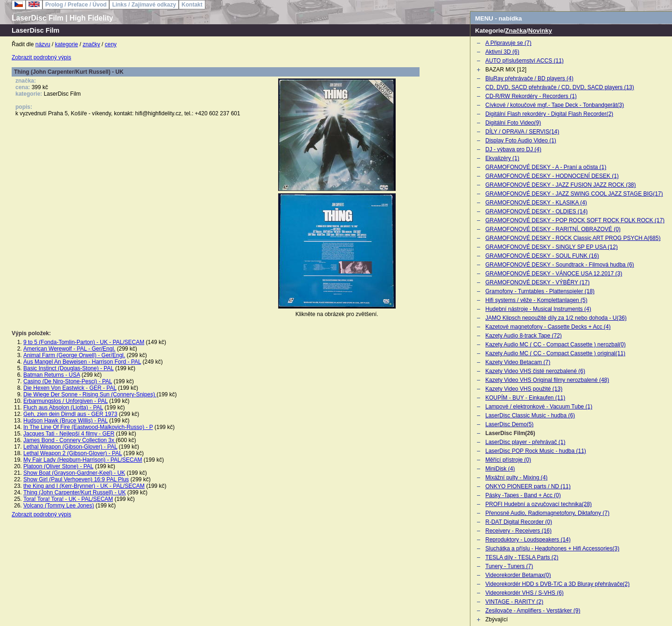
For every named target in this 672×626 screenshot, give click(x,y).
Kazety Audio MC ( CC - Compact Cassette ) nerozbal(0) (556, 345)
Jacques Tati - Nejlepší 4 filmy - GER (69, 434)
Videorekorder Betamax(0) (518, 575)
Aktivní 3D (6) (502, 52)
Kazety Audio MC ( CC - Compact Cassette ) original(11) (555, 353)
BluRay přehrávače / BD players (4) (529, 78)
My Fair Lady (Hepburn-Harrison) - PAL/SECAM (83, 460)
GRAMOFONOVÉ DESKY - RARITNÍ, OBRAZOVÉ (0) (553, 229)
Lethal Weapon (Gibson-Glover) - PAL (70, 447)
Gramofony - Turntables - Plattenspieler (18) (540, 291)
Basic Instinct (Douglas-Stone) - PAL (68, 368)
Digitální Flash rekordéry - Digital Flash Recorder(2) (549, 114)
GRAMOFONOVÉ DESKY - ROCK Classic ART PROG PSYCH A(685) (573, 238)
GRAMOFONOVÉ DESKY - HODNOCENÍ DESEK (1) (552, 176)
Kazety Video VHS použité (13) (524, 389)
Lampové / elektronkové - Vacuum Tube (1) (539, 407)
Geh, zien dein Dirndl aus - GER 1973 (70, 414)
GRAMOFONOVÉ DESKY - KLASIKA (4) (536, 203)
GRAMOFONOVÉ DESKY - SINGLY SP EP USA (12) (552, 247)
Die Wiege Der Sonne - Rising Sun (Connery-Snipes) (90, 394)
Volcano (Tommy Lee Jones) (59, 506)
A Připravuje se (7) (508, 43)
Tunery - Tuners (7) (509, 566)
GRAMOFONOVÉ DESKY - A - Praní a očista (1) (546, 167)
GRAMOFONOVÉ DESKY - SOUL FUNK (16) (542, 256)
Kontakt (192, 5)
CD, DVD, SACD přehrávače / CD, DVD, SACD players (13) (560, 87)
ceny (111, 44)
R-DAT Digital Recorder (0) (519, 522)
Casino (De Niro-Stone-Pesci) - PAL (68, 381)
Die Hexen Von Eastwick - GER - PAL (70, 388)
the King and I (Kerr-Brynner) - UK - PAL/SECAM (84, 486)
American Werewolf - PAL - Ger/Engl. (69, 349)
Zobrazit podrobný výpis (41, 57)
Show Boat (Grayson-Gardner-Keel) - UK (74, 473)
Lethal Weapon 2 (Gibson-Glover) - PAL (73, 453)
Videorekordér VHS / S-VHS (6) (525, 593)
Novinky (540, 31)
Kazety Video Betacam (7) (518, 362)
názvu (43, 44)
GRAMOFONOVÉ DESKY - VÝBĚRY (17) (537, 282)
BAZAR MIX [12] (506, 70)
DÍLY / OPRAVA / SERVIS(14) (522, 132)
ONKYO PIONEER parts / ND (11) (528, 486)
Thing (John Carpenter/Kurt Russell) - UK (74, 492)
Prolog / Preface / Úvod (76, 5)
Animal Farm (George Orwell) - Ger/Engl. (74, 355)
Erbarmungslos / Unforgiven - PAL (66, 401)
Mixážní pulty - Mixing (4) (516, 478)
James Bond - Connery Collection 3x (70, 440)
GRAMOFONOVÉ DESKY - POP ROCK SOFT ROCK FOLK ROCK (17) (575, 220)
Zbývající (497, 619)
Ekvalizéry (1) (502, 158)
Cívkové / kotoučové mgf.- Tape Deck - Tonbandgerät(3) (555, 105)
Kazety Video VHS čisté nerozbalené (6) (535, 371)
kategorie (66, 44)
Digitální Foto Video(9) (513, 123)
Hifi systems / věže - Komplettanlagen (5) (536, 300)
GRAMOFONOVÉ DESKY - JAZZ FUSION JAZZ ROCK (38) (560, 185)
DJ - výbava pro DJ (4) (513, 149)
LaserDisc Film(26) (510, 433)
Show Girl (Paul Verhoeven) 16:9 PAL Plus (76, 479)
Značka (516, 31)
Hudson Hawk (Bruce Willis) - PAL (66, 421)
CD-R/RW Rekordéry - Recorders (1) (531, 96)
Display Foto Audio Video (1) (521, 141)
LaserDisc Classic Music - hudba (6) (530, 415)
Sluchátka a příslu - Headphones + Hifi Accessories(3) (552, 549)
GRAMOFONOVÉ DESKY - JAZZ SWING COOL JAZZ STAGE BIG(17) (574, 194)
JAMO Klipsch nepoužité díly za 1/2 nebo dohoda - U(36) (556, 318)
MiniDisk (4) (500, 469)
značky (91, 44)
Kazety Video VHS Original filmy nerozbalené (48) (547, 380)
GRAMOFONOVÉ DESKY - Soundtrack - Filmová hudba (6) (560, 265)
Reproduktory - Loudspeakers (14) (528, 540)
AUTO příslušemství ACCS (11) (525, 61)
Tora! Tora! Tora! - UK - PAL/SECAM (68, 499)
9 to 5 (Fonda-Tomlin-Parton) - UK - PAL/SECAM (84, 342)
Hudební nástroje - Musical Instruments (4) (538, 309)
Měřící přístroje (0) (508, 460)
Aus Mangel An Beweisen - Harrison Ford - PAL (82, 362)
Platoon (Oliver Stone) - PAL (58, 466)
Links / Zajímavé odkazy (144, 5)
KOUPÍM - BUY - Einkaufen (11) (525, 398)
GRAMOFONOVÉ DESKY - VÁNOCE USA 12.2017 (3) (554, 274)
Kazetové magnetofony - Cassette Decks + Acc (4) (548, 327)
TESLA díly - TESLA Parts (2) (522, 557)
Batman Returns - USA (52, 375)
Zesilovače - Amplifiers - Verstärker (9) (533, 611)
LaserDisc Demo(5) (509, 424)
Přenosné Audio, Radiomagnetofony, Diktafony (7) (547, 513)
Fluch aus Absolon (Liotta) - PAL (63, 408)
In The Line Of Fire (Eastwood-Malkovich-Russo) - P (88, 427)
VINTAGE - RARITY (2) (514, 602)
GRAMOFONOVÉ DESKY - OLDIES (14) (536, 211)
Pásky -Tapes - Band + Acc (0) (523, 495)
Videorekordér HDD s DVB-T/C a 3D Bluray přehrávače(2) (557, 584)
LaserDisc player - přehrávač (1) (525, 442)
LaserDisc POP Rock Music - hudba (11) (536, 451)
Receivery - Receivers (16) (518, 531)
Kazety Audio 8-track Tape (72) (524, 336)
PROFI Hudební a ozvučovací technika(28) (539, 504)
